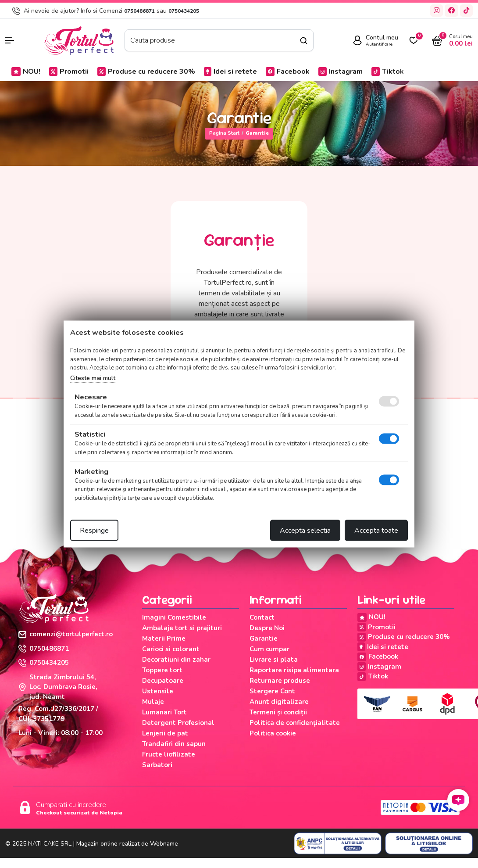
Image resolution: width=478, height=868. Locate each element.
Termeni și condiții (278, 712)
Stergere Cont (272, 691)
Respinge (94, 531)
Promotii (69, 72)
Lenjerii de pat (165, 733)
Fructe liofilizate (169, 754)
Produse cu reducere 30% (146, 72)
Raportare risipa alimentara (294, 670)
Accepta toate (376, 531)
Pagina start (224, 133)
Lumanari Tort (164, 712)
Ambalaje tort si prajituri (182, 628)
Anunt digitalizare (279, 702)
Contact (262, 617)
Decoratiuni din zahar (176, 660)
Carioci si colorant (171, 649)
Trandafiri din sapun (174, 744)
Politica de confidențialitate (295, 723)
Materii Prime (164, 638)
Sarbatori (157, 765)
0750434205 (184, 11)
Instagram (341, 72)
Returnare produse (280, 681)
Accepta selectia (305, 531)
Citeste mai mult (93, 378)
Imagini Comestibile (174, 617)
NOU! (26, 72)
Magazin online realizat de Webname (127, 844)
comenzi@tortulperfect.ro (66, 634)
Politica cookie (273, 733)
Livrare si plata (274, 660)
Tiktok (388, 72)
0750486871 (139, 11)
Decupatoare (163, 681)
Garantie (264, 638)
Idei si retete (230, 72)
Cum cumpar (269, 649)
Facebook (288, 72)
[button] (20, 40)
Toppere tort (162, 670)
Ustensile (158, 691)
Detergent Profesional (178, 723)
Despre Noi (267, 628)
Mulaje (153, 702)
